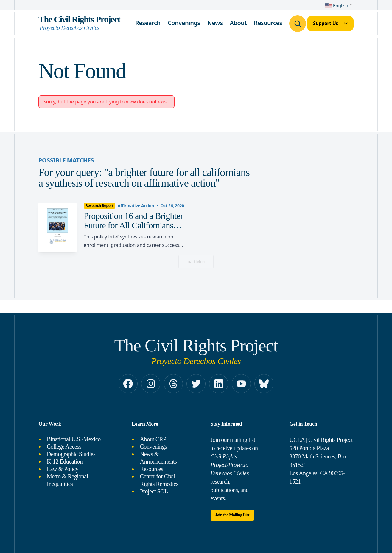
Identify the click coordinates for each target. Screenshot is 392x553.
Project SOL (154, 491)
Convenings (184, 23)
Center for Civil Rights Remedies (159, 480)
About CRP (153, 439)
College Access (64, 447)
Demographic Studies (71, 454)
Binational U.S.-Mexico (74, 439)
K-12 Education (65, 461)
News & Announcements (158, 458)
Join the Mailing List (232, 515)
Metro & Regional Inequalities (67, 480)
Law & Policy (63, 469)
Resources (268, 23)
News (215, 23)
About (238, 23)
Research (148, 23)
